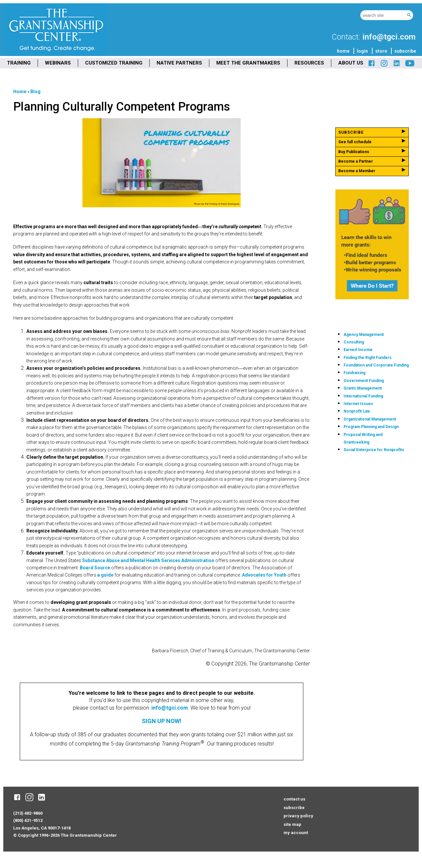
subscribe (405, 51)
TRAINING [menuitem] (19, 63)
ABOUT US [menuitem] (351, 63)
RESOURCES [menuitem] (309, 63)
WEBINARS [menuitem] (58, 63)
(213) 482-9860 (28, 813)
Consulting (354, 342)
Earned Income (358, 350)
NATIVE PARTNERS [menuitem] (179, 63)
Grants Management (363, 388)
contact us (294, 799)
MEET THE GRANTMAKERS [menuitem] (248, 63)
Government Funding (364, 381)
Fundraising (354, 373)
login (362, 51)
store (381, 51)
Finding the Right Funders (368, 358)
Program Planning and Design (371, 427)
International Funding (363, 396)
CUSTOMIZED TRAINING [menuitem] (114, 63)
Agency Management (364, 335)
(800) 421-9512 (28, 820)
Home (20, 92)
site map (292, 824)
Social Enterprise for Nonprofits (374, 450)
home (343, 51)
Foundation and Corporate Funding (376, 365)
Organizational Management (370, 419)
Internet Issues (358, 404)
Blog (35, 92)
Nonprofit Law (357, 411)
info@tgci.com (389, 37)
